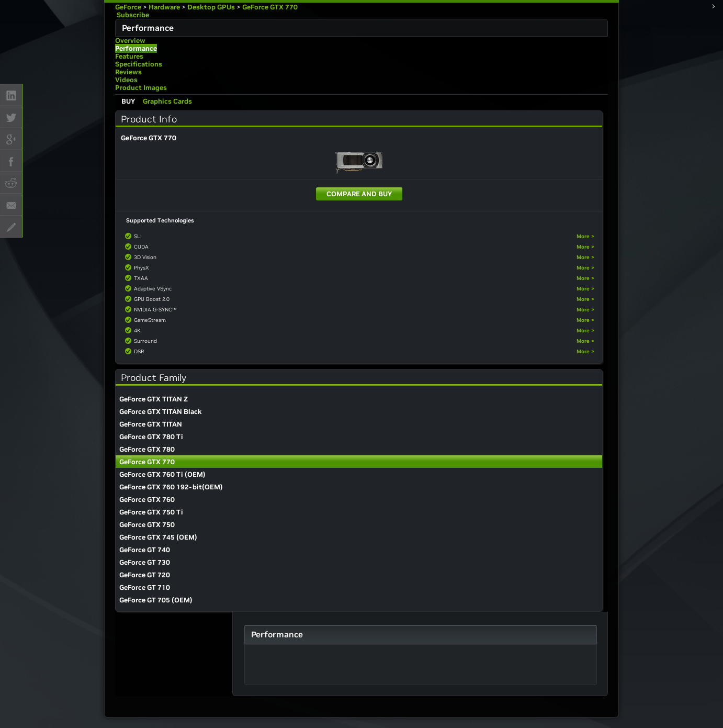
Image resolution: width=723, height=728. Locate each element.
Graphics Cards (167, 101)
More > (585, 236)
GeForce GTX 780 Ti (151, 437)
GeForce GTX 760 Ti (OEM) (162, 474)
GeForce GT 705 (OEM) (156, 600)
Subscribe (132, 15)
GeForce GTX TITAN (151, 424)
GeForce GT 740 (145, 550)
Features (129, 56)
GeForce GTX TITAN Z (154, 399)
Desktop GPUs (211, 7)
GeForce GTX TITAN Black (161, 412)
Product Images (141, 88)
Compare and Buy (359, 194)
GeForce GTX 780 (147, 449)
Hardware (164, 7)
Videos (126, 80)
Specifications (139, 64)
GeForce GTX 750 (147, 525)
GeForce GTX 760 (147, 500)
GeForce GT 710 (145, 587)
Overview (130, 41)
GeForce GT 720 (145, 575)
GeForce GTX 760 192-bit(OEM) (171, 487)
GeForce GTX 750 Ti (151, 512)
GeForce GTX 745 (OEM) (158, 537)
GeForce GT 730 (145, 562)
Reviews (128, 72)
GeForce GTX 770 (270, 7)
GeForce (128, 7)
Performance (136, 48)
